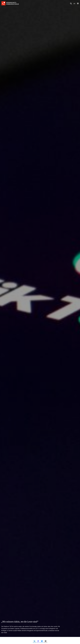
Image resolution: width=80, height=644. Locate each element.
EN (74, 3)
